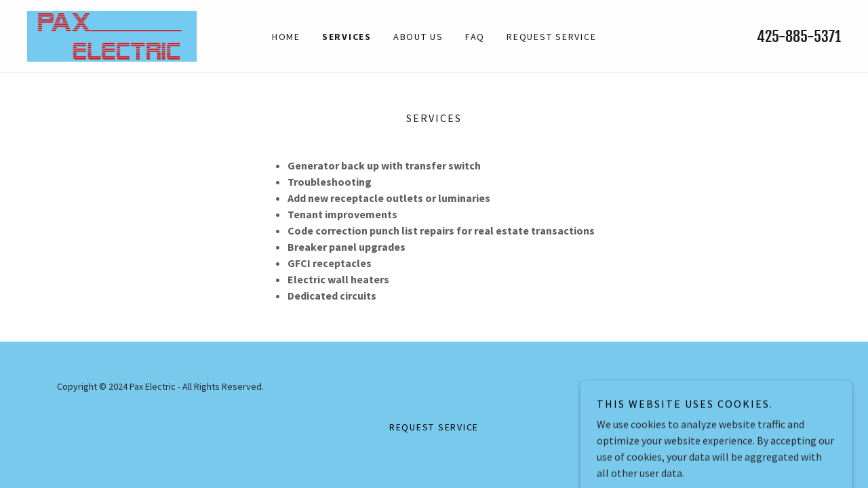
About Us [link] (418, 37)
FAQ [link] (475, 37)
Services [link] (347, 37)
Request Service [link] (551, 37)
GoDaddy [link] (792, 386)
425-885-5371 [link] (799, 36)
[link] (112, 35)
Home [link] (286, 37)
